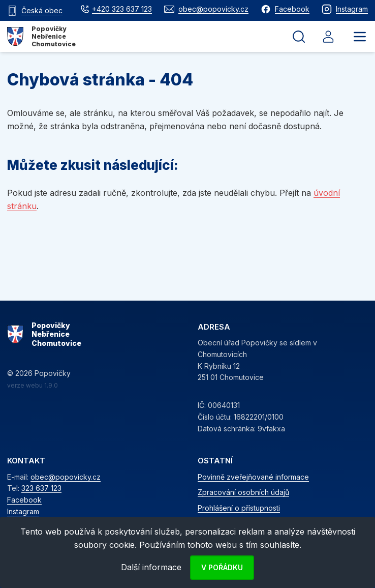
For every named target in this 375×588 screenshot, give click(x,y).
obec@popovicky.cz (66, 477)
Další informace (151, 567)
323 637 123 (41, 488)
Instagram (23, 511)
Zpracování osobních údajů (243, 492)
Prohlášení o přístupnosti (239, 508)
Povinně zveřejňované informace (253, 477)
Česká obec (42, 10)
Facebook (24, 500)
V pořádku (222, 567)
